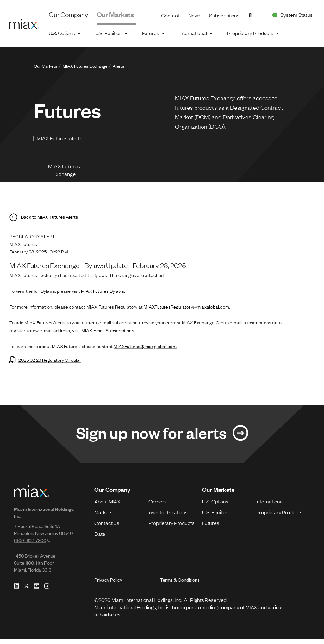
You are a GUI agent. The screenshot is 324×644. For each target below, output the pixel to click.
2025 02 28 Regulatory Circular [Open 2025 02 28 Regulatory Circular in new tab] (45, 363)
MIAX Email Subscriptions (108, 334)
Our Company (68, 14)
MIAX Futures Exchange (85, 66)
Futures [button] (150, 33)
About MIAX (107, 506)
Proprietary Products (171, 528)
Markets (103, 517)
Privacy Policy (108, 584)
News (194, 15)
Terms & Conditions (180, 584)
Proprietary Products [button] (250, 33)
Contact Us (107, 528)
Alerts (118, 66)
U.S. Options (215, 506)
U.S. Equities (215, 517)
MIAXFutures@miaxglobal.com (145, 350)
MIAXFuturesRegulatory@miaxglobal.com (186, 310)
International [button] (193, 33)
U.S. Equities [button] (109, 33)
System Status (291, 15)
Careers (158, 506)
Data (100, 538)
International (270, 506)
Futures (211, 528)
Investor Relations (168, 517)
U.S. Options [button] (62, 33)
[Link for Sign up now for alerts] (162, 438)
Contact (170, 15)
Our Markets (115, 14)
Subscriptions (224, 15)
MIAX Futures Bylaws (103, 294)
